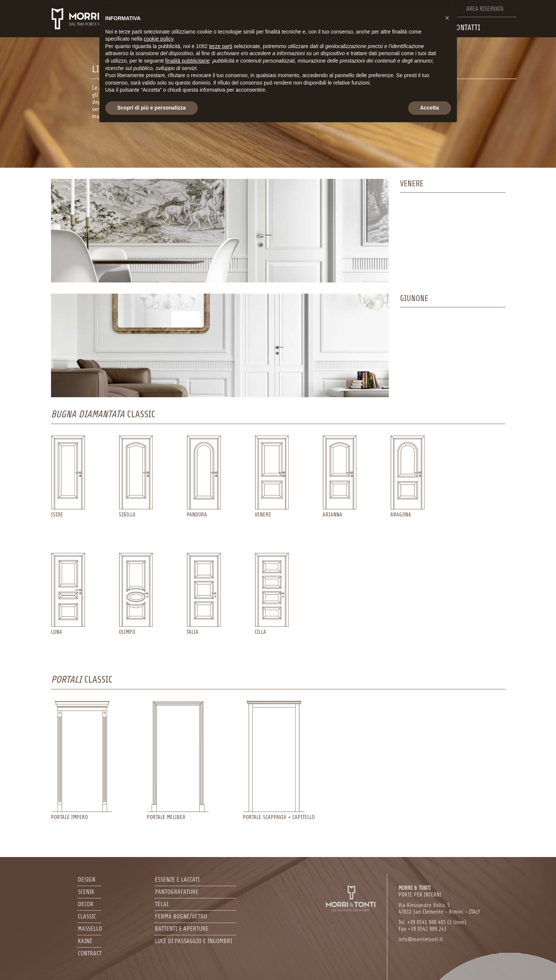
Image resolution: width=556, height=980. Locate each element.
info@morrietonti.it (421, 940)
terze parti (220, 46)
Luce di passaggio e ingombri (193, 941)
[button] (447, 18)
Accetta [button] (430, 108)
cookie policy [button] (158, 39)
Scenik (86, 892)
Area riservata (485, 9)
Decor (86, 904)
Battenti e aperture (182, 929)
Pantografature (177, 892)
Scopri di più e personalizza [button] (152, 108)
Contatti (466, 28)
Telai (162, 904)
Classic (87, 916)
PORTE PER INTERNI (420, 892)
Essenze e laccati (177, 880)
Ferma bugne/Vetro (181, 916)
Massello (90, 929)
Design (87, 880)
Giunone (414, 298)
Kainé (85, 941)
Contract (90, 953)
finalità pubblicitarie (188, 61)
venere (412, 184)
